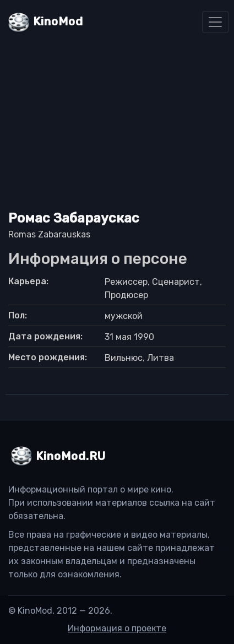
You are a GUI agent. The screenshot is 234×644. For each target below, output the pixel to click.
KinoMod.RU (71, 456)
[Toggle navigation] (215, 22)
